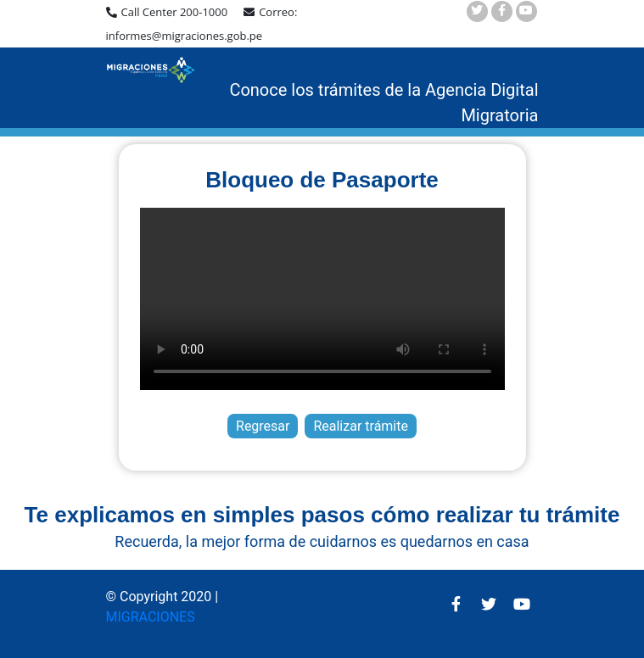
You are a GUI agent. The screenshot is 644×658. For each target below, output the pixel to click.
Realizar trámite (361, 426)
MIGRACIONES (151, 617)
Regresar (263, 426)
